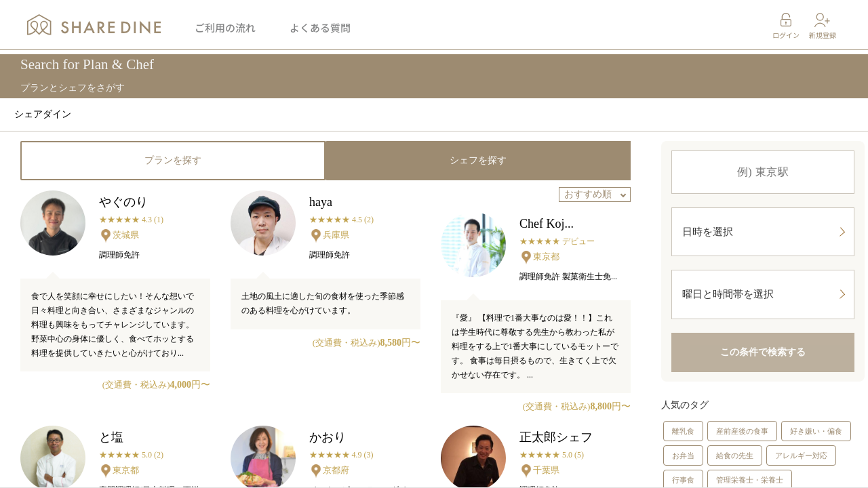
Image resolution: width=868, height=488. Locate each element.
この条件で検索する (763, 367)
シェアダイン (43, 114)
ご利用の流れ (225, 30)
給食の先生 (735, 470)
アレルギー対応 (801, 470)
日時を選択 (764, 235)
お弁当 (683, 470)
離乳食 (683, 446)
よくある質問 (320, 30)
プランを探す (173, 160)
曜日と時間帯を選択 (764, 305)
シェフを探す (478, 160)
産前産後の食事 (742, 446)
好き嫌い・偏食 (816, 446)
